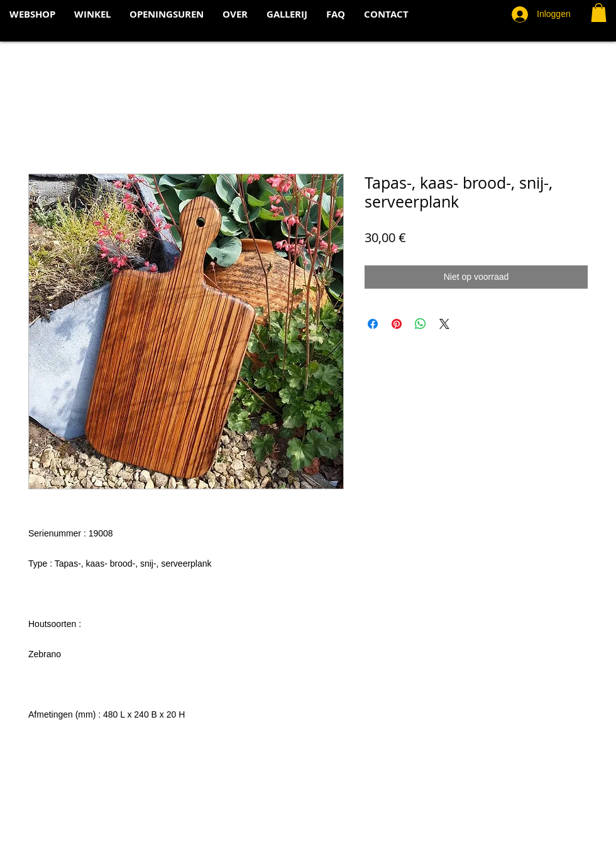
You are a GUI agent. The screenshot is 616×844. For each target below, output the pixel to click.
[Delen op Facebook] (373, 324)
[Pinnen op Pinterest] (397, 324)
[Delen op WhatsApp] (421, 324)
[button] (599, 13)
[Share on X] (444, 324)
